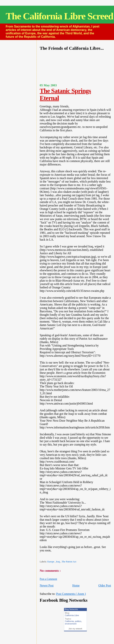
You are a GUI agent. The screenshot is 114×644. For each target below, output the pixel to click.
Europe (51, 562)
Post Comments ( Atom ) (71, 594)
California (69, 621)
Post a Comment (48, 579)
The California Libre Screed (59, 16)
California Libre (72, 615)
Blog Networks (71, 609)
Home (76, 585)
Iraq (58, 562)
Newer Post (47, 585)
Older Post (105, 585)
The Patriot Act (69, 562)
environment (71, 624)
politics (78, 621)
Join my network (75, 629)
